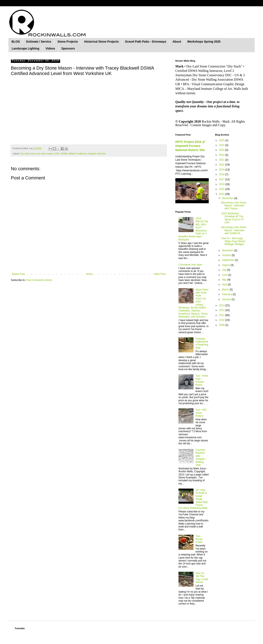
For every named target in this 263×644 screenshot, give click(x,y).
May (225, 280)
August (226, 265)
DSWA (64, 154)
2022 (222, 155)
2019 (222, 170)
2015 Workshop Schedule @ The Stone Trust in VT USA (233, 218)
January (227, 299)
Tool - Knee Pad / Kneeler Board (202, 380)
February (227, 294)
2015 (222, 189)
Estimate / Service (39, 42)
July (224, 270)
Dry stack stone (28, 154)
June (225, 275)
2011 (222, 315)
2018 (222, 174)
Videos (50, 48)
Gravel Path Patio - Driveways (146, 42)
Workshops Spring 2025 (204, 42)
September (228, 260)
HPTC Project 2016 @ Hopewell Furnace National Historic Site (190, 146)
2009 (222, 325)
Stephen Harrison (97, 154)
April (225, 285)
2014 (222, 194)
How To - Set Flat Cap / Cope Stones (202, 578)
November (228, 250)
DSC (58, 154)
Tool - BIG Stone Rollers (201, 413)
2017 (222, 179)
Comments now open (190, 265)
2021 (222, 160)
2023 (222, 150)
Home (89, 274)
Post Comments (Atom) (39, 280)
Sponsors (68, 48)
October (227, 255)
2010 (222, 320)
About (177, 42)
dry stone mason (46, 154)
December (228, 198)
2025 (222, 140)
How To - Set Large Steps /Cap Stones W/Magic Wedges (233, 241)
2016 (222, 184)
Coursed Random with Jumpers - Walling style (201, 457)
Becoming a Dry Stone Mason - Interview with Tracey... (234, 206)
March (226, 290)
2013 (222, 305)
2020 (222, 165)
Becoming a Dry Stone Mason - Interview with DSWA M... (234, 230)
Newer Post (18, 274)
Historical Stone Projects (101, 42)
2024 (222, 145)
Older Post (160, 274)
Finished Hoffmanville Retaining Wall (202, 343)
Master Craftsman (78, 154)
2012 (222, 310)
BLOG (16, 42)
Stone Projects (68, 42)
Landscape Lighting (25, 48)
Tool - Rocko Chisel (199, 539)
